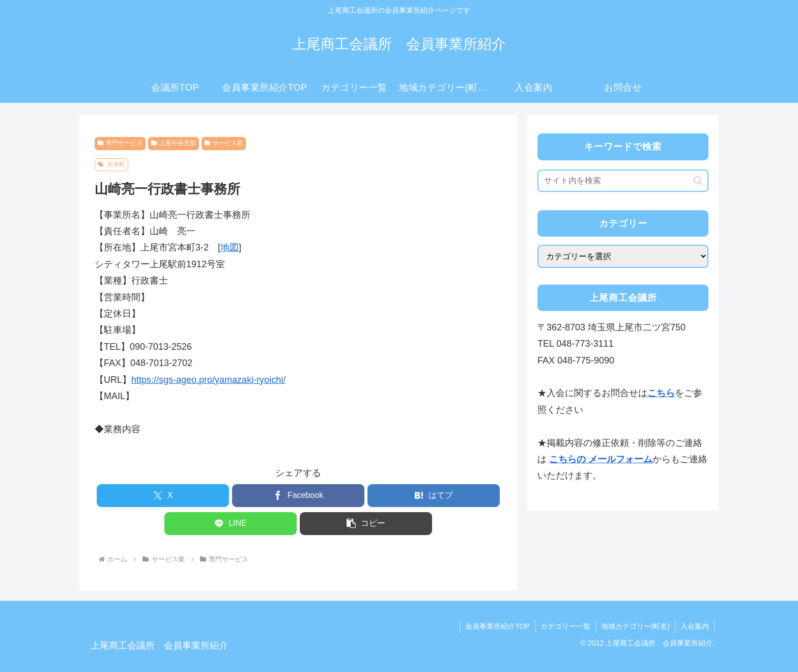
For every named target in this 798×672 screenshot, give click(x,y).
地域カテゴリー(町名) (635, 626)
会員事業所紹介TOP (497, 626)
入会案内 (695, 626)
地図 (230, 247)
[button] (366, 524)
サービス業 (224, 143)
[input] (623, 181)
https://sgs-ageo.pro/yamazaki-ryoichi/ (208, 380)
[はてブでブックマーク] (434, 496)
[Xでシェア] (163, 496)
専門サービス (120, 143)
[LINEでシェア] (231, 524)
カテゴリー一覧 (565, 626)
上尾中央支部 (174, 143)
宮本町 (111, 164)
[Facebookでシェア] (298, 496)
